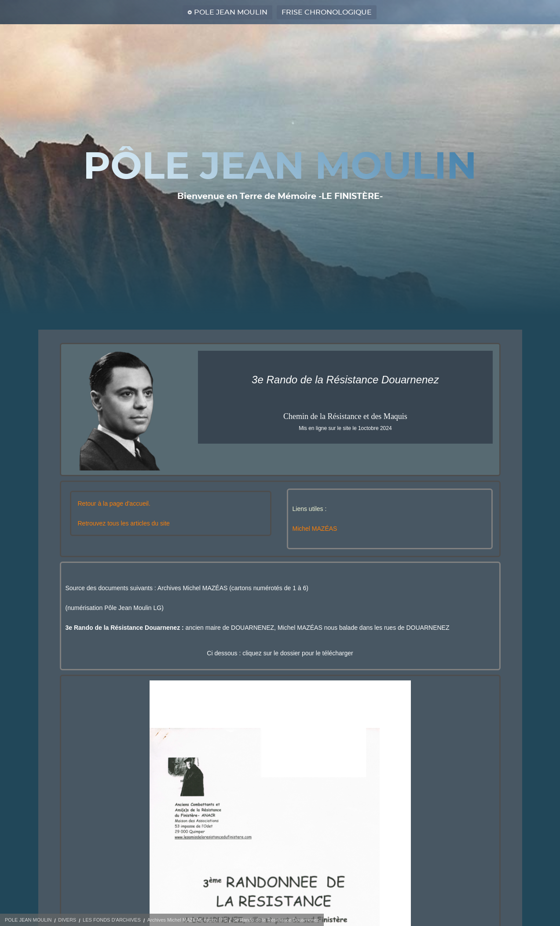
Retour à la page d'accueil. (114, 503)
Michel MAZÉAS (315, 529)
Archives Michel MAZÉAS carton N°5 (187, 920)
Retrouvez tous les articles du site (124, 523)
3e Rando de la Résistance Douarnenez (276, 920)
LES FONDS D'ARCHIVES (112, 920)
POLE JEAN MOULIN (231, 12)
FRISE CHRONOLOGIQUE (327, 12)
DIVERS (67, 920)
